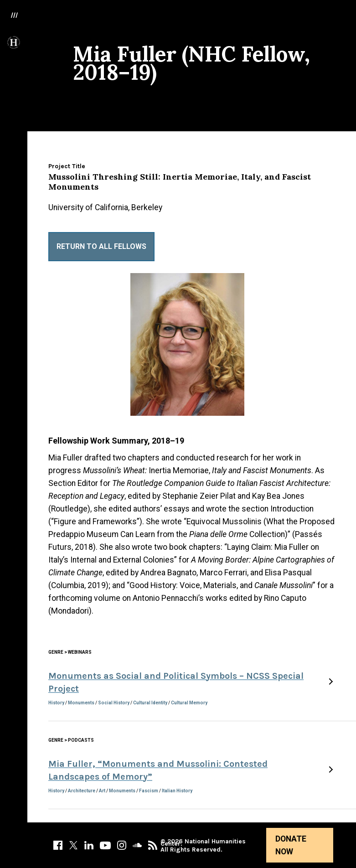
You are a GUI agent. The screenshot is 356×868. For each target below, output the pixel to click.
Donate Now (291, 845)
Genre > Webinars (70, 652)
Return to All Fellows (101, 246)
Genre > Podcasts (71, 740)
